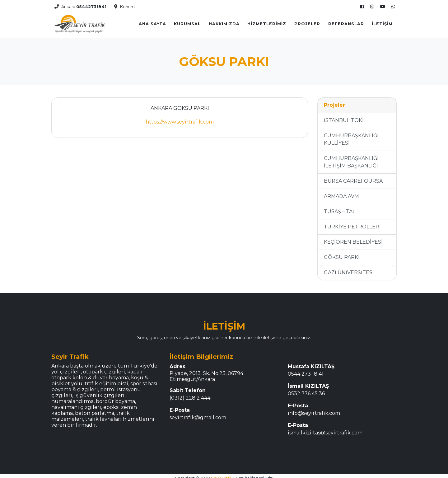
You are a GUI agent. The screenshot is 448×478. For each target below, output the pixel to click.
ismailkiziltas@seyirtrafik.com (325, 429)
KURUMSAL (187, 22)
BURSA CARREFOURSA (353, 177)
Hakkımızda (224, 22)
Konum (124, 5)
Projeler (307, 22)
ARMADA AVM (341, 192)
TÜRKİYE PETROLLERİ (352, 223)
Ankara (80, 5)
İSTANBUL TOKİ (344, 117)
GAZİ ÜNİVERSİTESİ (349, 269)
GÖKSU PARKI (342, 253)
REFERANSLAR (346, 22)
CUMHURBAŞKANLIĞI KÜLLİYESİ (351, 136)
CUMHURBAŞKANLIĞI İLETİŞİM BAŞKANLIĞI (351, 158)
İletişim (382, 22)
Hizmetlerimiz (267, 22)
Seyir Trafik (222, 474)
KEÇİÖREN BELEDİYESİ (353, 238)
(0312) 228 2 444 (190, 394)
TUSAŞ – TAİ (339, 208)
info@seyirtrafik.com (314, 409)
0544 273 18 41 (306, 370)
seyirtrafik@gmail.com (198, 414)
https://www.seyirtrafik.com (180, 118)
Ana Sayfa (152, 22)
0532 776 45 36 (306, 390)
